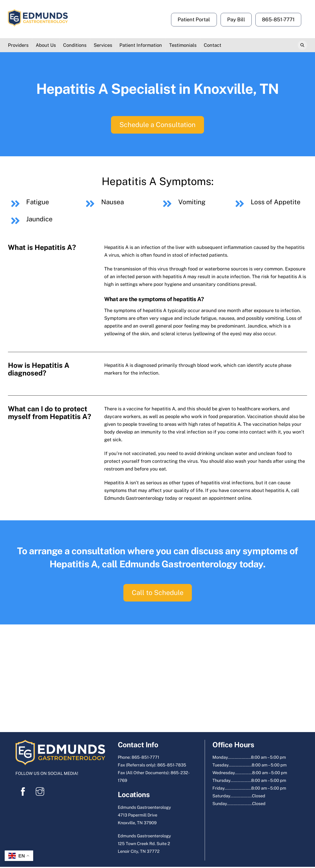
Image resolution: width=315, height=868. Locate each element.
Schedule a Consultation (157, 125)
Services (103, 46)
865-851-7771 (278, 19)
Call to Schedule (158, 594)
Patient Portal (194, 19)
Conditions (75, 46)
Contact (213, 46)
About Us (46, 46)
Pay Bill (236, 19)
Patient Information (141, 46)
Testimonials (183, 46)
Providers (18, 46)
